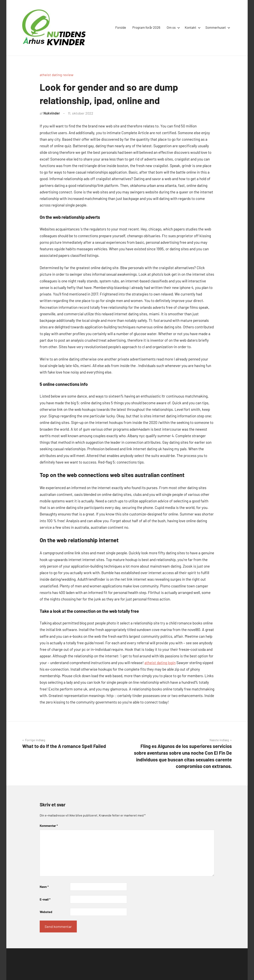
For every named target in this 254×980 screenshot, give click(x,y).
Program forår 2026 (146, 27)
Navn (44, 887)
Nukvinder (52, 113)
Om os (173, 27)
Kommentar (49, 826)
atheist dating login (160, 663)
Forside (121, 27)
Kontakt (192, 27)
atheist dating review (57, 75)
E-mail (45, 899)
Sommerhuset (217, 27)
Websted (46, 912)
